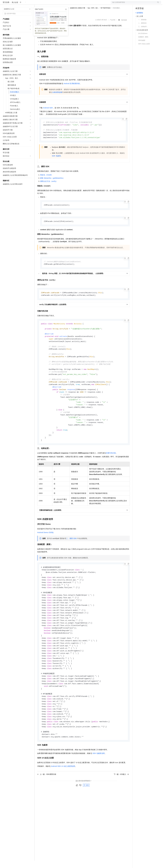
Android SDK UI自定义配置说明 (63, 788)
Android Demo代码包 (45, 547)
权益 (44, 4)
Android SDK (48, 115)
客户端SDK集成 (105, 15)
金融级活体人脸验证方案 (78, 15)
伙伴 (62, 4)
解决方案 (37, 4)
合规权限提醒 (57, 100)
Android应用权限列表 (72, 91)
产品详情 (113, 27)
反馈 (86, 807)
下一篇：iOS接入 (121, 796)
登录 (157, 4)
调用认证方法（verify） (49, 189)
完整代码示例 (111, 467)
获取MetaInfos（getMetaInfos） (52, 186)
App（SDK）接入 (93, 15)
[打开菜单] (4, 4)
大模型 (24, 4)
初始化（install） (47, 183)
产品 (30, 4)
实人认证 (15, 10)
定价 (50, 4)
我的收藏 (124, 27)
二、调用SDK (71, 553)
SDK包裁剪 (56, 164)
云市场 (56, 4)
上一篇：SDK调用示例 (47, 796)
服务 (68, 4)
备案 (138, 4)
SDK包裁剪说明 (99, 775)
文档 (133, 4)
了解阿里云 (76, 4)
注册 (149, 4)
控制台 (143, 4)
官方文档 (6, 10)
